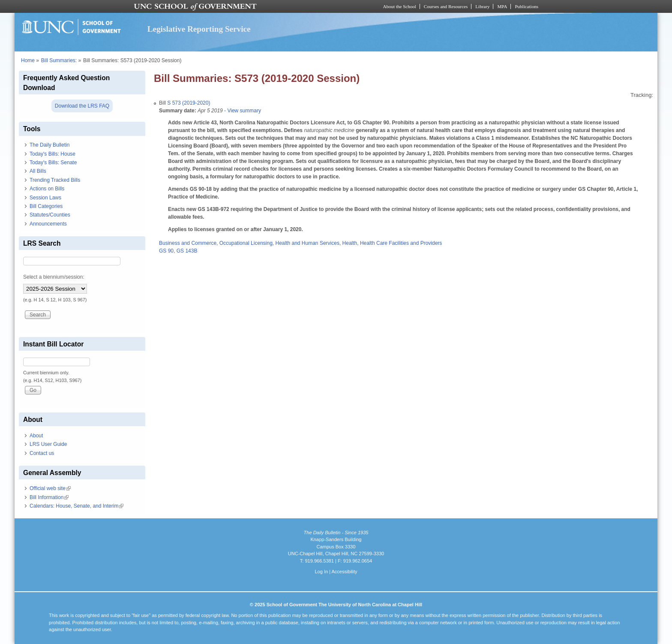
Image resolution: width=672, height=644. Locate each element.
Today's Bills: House (52, 154)
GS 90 (166, 251)
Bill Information (49, 497)
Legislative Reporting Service (199, 29)
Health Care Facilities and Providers (401, 243)
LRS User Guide (48, 444)
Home (28, 60)
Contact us (42, 453)
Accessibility (344, 572)
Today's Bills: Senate (53, 163)
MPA (502, 6)
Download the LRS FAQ (82, 106)
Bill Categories (46, 206)
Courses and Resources (446, 6)
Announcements (48, 224)
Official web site (50, 488)
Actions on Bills (47, 189)
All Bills (38, 171)
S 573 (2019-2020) (189, 103)
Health (350, 243)
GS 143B (187, 251)
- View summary (242, 111)
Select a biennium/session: (54, 277)
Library (482, 6)
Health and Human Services (307, 243)
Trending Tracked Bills (55, 180)
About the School (400, 6)
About (36, 436)
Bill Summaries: (59, 60)
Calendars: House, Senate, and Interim (76, 506)
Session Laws (45, 198)
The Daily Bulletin (49, 145)
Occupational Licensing (246, 243)
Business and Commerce (188, 243)
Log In (321, 572)
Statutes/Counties (50, 215)
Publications (526, 6)
